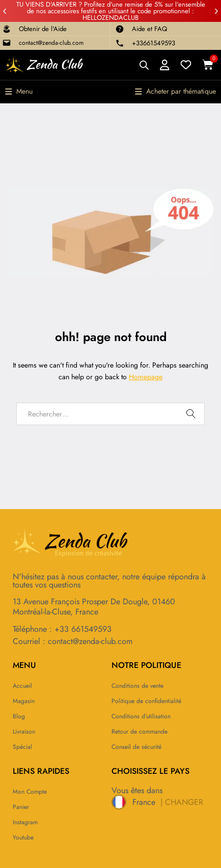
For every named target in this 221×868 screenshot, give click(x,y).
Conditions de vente (137, 686)
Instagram (25, 822)
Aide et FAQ (149, 29)
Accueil (22, 686)
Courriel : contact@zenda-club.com (73, 641)
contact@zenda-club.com (51, 43)
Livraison (24, 732)
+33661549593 (154, 43)
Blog (19, 716)
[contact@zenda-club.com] (7, 43)
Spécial (22, 747)
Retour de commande (140, 732)
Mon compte (30, 792)
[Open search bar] (144, 65)
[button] (5, 11)
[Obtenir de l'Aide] (7, 29)
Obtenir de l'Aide (43, 29)
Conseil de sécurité (136, 747)
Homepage (146, 377)
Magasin (24, 701)
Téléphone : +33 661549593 (62, 629)
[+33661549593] (120, 43)
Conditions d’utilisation (141, 716)
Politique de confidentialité (146, 701)
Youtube (23, 837)
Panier (21, 807)
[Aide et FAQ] (120, 29)
